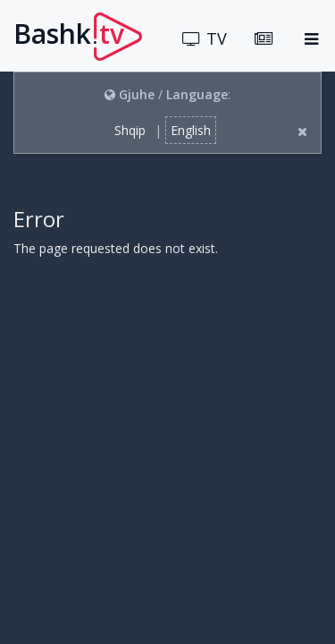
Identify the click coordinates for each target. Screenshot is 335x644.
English (191, 130)
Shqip (130, 130)
